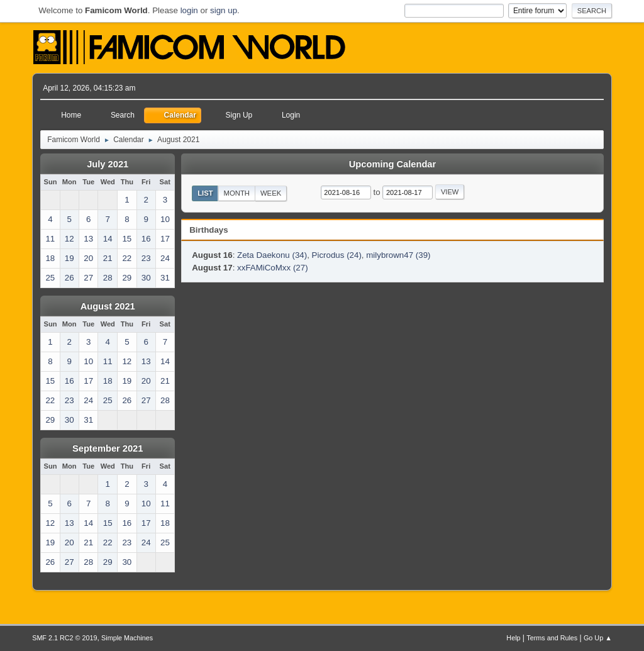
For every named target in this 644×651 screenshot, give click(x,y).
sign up (224, 10)
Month (237, 193)
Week (271, 193)
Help (513, 638)
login (189, 10)
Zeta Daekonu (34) (272, 255)
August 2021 (108, 306)
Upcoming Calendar (392, 164)
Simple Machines (127, 638)
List (205, 193)
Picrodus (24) (337, 255)
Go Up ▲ (598, 638)
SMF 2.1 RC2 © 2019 (64, 638)
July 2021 (108, 164)
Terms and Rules (552, 638)
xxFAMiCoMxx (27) (273, 268)
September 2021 (108, 448)
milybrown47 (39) (398, 255)
